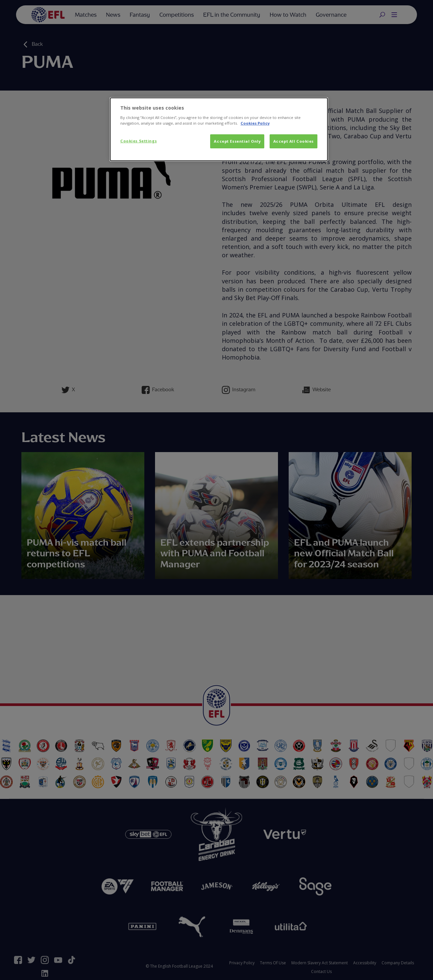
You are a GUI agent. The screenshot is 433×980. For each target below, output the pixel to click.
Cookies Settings (138, 141)
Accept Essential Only (237, 141)
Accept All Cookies (294, 141)
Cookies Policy (255, 123)
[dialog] (219, 129)
